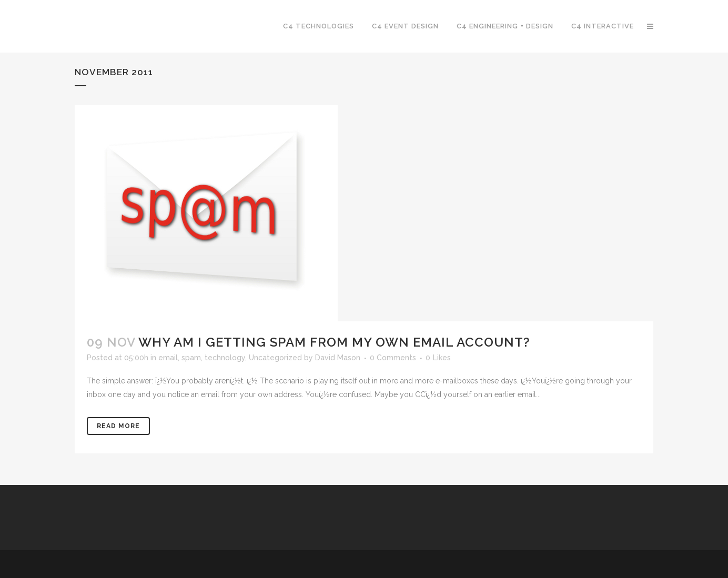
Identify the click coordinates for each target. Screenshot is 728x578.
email (168, 358)
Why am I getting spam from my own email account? (334, 342)
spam (191, 358)
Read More (118, 426)
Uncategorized (275, 358)
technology (225, 358)
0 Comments (393, 358)
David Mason (338, 358)
